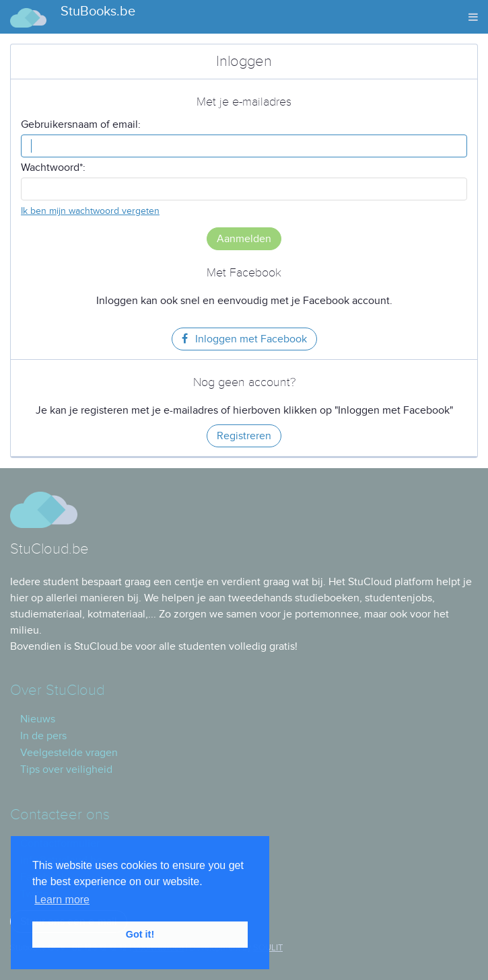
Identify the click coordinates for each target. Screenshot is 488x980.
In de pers (43, 736)
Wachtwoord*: (53, 167)
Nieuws (38, 719)
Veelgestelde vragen (69, 753)
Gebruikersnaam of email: (81, 124)
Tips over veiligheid (66, 769)
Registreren (244, 436)
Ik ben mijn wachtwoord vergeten (90, 211)
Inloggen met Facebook (244, 339)
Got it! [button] (140, 934)
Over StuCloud (57, 690)
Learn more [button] (62, 900)
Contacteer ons (60, 815)
